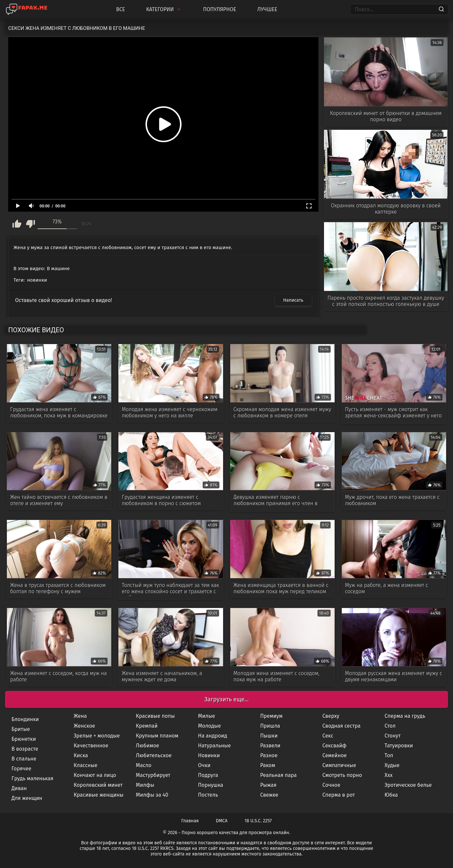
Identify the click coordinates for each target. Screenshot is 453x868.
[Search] (441, 10)
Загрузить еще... (226, 699)
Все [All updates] (121, 9)
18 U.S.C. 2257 (258, 821)
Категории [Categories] (164, 9)
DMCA (222, 821)
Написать (293, 300)
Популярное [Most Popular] (220, 9)
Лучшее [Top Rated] (267, 9)
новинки (37, 280)
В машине (58, 269)
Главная (190, 821)
